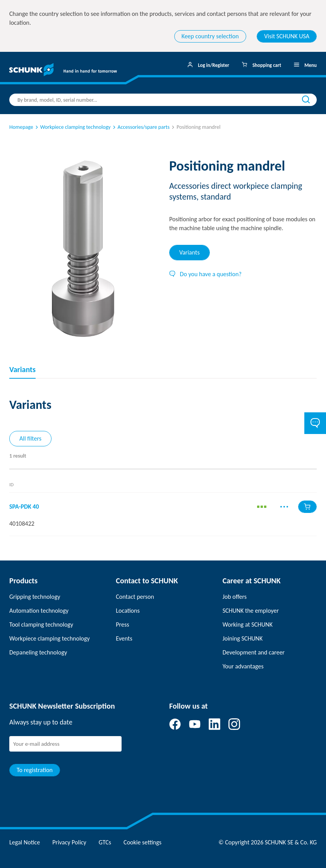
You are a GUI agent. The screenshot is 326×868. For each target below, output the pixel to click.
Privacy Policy (69, 842)
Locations (128, 611)
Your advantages (243, 666)
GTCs (105, 842)
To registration (35, 770)
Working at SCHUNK (248, 625)
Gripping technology (35, 597)
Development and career (254, 652)
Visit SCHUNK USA (287, 36)
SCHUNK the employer (251, 611)
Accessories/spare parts (141, 127)
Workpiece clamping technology (72, 127)
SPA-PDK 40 (24, 507)
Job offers (235, 597)
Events (124, 638)
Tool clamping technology (41, 625)
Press (122, 625)
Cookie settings (142, 842)
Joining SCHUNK (243, 638)
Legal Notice (25, 842)
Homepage (21, 127)
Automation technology (39, 611)
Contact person (135, 597)
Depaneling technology (38, 652)
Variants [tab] (190, 252)
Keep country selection (210, 36)
